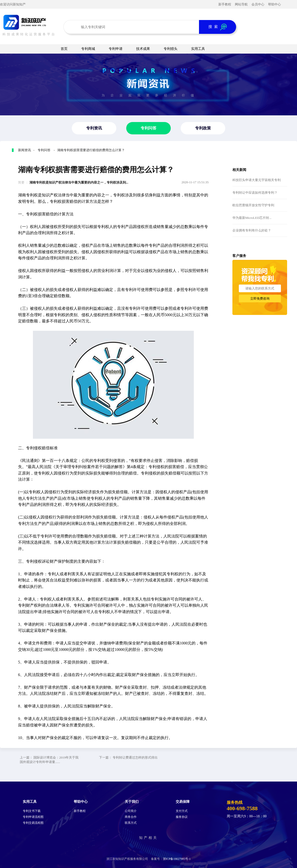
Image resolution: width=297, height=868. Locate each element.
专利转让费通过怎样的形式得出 (135, 757)
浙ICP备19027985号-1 (177, 859)
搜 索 (218, 27)
